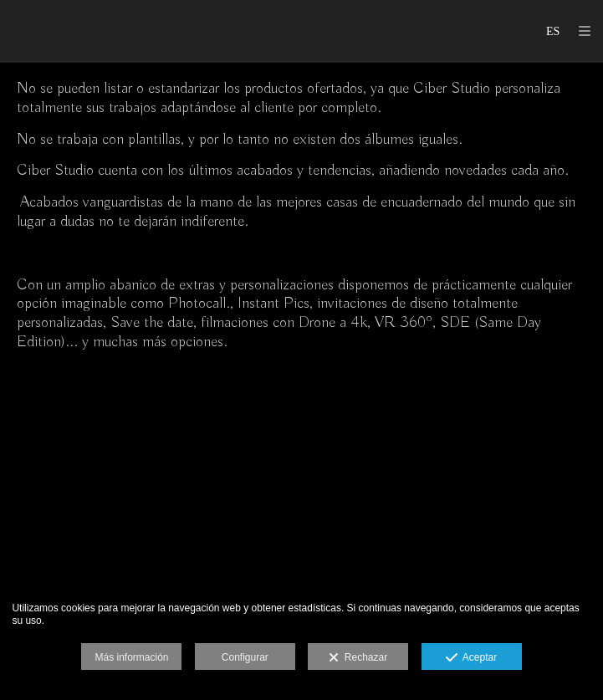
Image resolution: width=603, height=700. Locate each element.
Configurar (245, 657)
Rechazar (358, 658)
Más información (131, 657)
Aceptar (471, 658)
